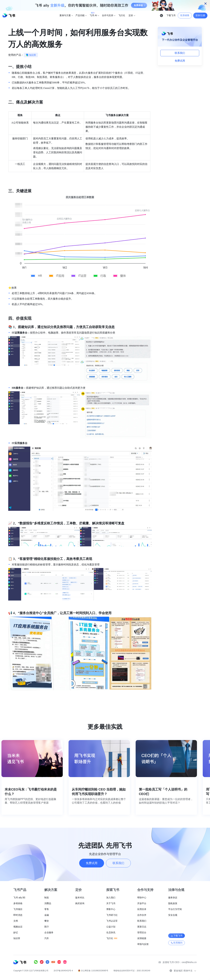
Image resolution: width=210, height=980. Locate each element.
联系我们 (180, 53)
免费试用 (180, 61)
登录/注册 (200, 15)
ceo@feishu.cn (189, 962)
